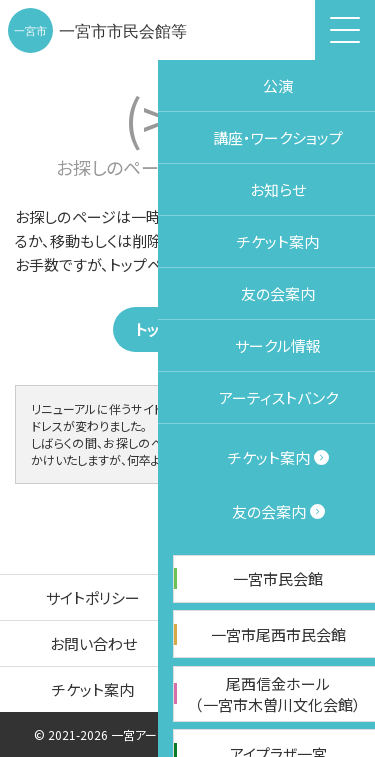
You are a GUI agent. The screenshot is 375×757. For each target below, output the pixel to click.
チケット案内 (93, 689)
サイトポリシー (93, 597)
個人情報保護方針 (281, 597)
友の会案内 (281, 689)
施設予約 (350, 218)
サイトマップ (281, 643)
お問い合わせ (93, 643)
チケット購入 (350, 366)
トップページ (191, 329)
